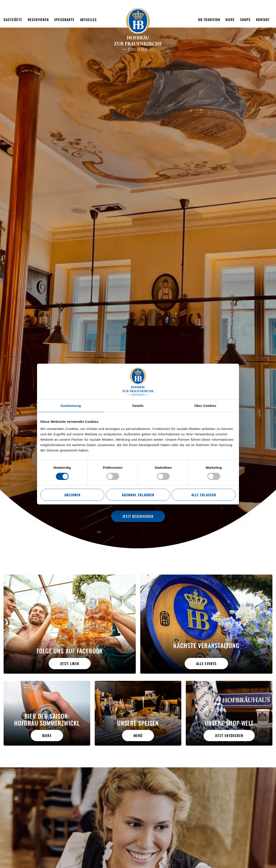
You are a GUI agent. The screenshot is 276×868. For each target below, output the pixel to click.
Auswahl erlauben (138, 495)
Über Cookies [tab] (205, 406)
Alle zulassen (204, 495)
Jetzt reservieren (138, 516)
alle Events (206, 664)
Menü (138, 736)
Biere (47, 736)
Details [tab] (138, 406)
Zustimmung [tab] (71, 406)
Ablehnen (72, 495)
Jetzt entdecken (229, 736)
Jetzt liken (70, 664)
